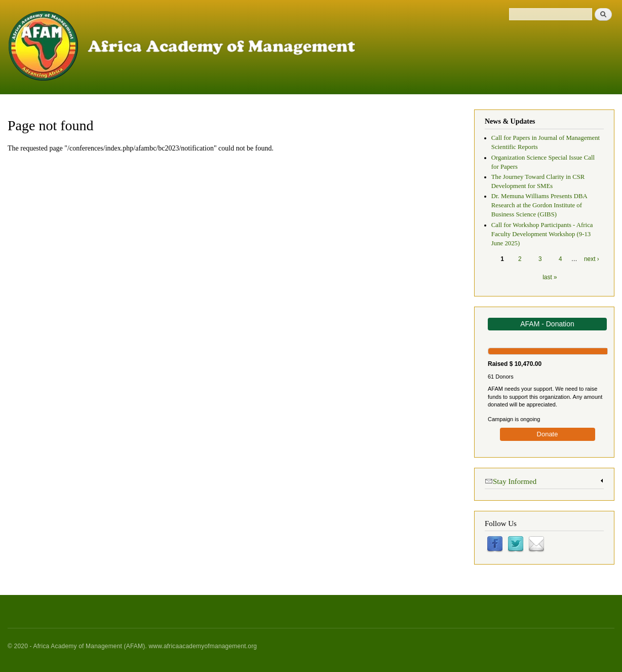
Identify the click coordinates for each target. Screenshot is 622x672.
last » (550, 277)
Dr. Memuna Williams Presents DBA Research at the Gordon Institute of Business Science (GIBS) (539, 205)
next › (592, 259)
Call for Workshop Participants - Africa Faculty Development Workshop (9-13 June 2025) (542, 234)
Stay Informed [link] (511, 481)
